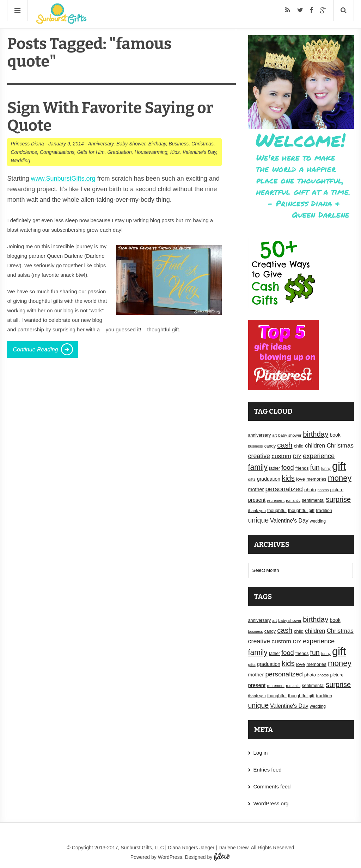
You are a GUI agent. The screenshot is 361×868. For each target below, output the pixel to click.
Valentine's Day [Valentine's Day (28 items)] (289, 521)
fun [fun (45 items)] (315, 467)
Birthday (157, 144)
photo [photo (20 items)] (310, 490)
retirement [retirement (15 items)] (276, 500)
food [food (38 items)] (288, 467)
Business (179, 144)
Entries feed (268, 770)
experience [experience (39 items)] (319, 456)
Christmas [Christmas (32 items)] (340, 446)
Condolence (24, 152)
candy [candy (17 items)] (270, 446)
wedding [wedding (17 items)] (318, 521)
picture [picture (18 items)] (337, 490)
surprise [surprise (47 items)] (338, 499)
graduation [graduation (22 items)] (269, 479)
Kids (175, 152)
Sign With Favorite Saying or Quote (110, 117)
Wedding (20, 161)
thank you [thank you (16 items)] (257, 511)
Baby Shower (131, 144)
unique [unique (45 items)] (259, 520)
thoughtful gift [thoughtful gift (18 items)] (301, 511)
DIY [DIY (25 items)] (297, 456)
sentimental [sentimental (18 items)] (313, 500)
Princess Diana (27, 144)
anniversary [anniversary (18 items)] (260, 435)
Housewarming (151, 152)
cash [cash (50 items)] (285, 445)
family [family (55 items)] (258, 467)
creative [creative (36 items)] (259, 456)
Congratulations (57, 152)
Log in (261, 753)
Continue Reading (35, 349)
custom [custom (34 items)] (281, 456)
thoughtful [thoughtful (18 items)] (277, 511)
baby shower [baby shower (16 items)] (290, 435)
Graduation (119, 152)
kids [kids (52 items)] (288, 478)
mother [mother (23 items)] (256, 489)
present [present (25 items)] (257, 500)
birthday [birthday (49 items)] (316, 434)
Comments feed (272, 786)
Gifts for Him (91, 152)
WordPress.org (271, 803)
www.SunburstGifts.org (63, 179)
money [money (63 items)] (340, 478)
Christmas (203, 144)
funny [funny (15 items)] (326, 468)
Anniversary (101, 144)
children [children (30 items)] (315, 445)
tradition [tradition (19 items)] (324, 510)
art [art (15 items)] (274, 435)
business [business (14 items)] (256, 446)
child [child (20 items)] (299, 446)
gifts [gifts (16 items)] (252, 479)
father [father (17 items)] (274, 468)
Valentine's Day (199, 152)
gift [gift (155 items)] (339, 466)
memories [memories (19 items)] (316, 479)
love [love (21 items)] (301, 479)
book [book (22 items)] (335, 435)
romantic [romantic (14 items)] (293, 500)
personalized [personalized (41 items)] (284, 489)
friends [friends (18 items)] (302, 468)
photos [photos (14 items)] (323, 490)
